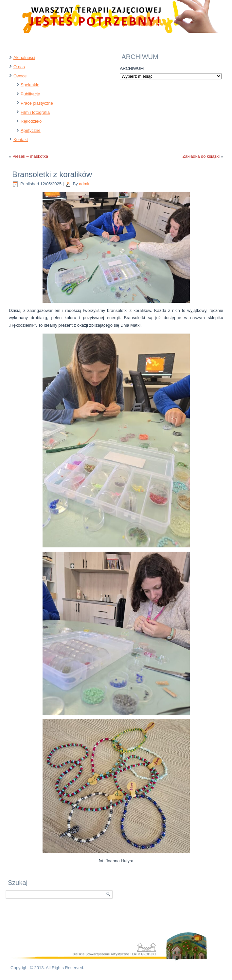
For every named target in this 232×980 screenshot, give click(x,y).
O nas (19, 67)
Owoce (20, 76)
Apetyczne (31, 130)
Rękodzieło (31, 121)
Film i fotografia (35, 112)
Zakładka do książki (201, 156)
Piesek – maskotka (30, 156)
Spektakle (30, 85)
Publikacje (30, 94)
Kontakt (21, 140)
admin (85, 184)
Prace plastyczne (37, 103)
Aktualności (24, 58)
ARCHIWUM (132, 68)
